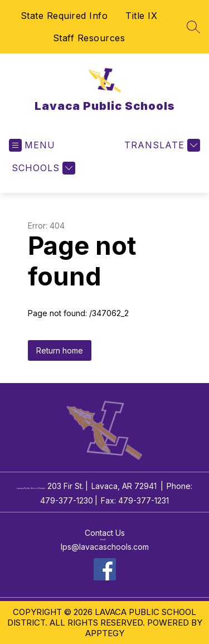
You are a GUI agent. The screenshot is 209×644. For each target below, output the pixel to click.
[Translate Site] (161, 145)
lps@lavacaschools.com (105, 547)
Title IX (141, 16)
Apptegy (105, 633)
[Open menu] (32, 145)
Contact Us (105, 533)
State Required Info (64, 16)
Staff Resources (89, 38)
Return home (60, 350)
